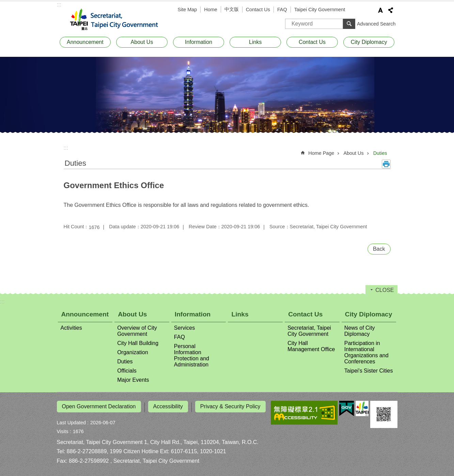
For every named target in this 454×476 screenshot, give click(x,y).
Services (184, 328)
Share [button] (391, 10)
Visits (63, 430)
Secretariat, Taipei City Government (118, 20)
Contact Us (258, 10)
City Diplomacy (369, 42)
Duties (380, 153)
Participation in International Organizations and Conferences (366, 352)
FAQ (282, 10)
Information (199, 42)
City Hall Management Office (311, 346)
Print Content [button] (386, 164)
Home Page (321, 153)
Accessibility (168, 406)
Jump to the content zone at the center (4, 4)
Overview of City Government (137, 331)
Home (210, 10)
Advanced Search (376, 24)
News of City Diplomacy (360, 331)
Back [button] (379, 249)
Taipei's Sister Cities (369, 371)
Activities (71, 328)
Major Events (133, 380)
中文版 (232, 9)
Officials (127, 371)
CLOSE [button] (385, 290)
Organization (133, 352)
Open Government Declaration (99, 406)
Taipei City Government (320, 10)
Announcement (85, 42)
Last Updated (72, 421)
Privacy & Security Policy (230, 406)
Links (255, 42)
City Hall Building (138, 343)
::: (59, 5)
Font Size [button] (380, 10)
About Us (142, 42)
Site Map (187, 10)
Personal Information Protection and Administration (192, 355)
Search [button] (349, 24)
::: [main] (66, 148)
